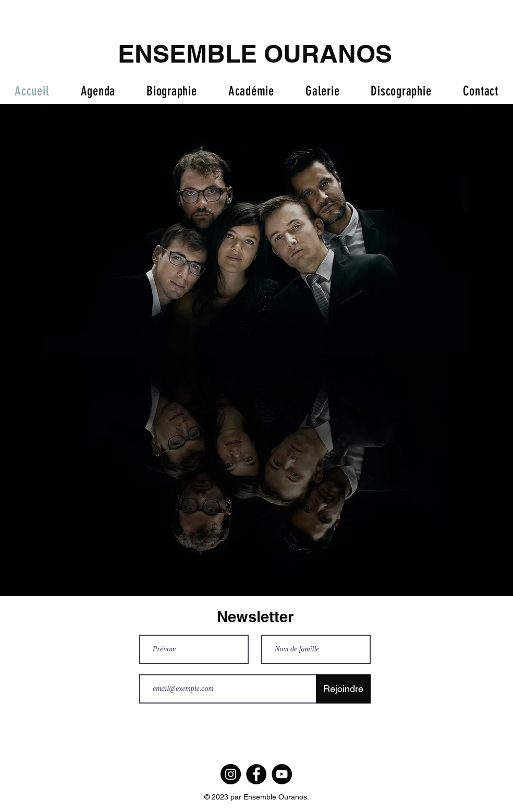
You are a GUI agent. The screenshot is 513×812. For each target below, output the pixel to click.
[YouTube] (282, 774)
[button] (322, 91)
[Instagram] (231, 774)
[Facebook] (256, 774)
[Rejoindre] (343, 689)
